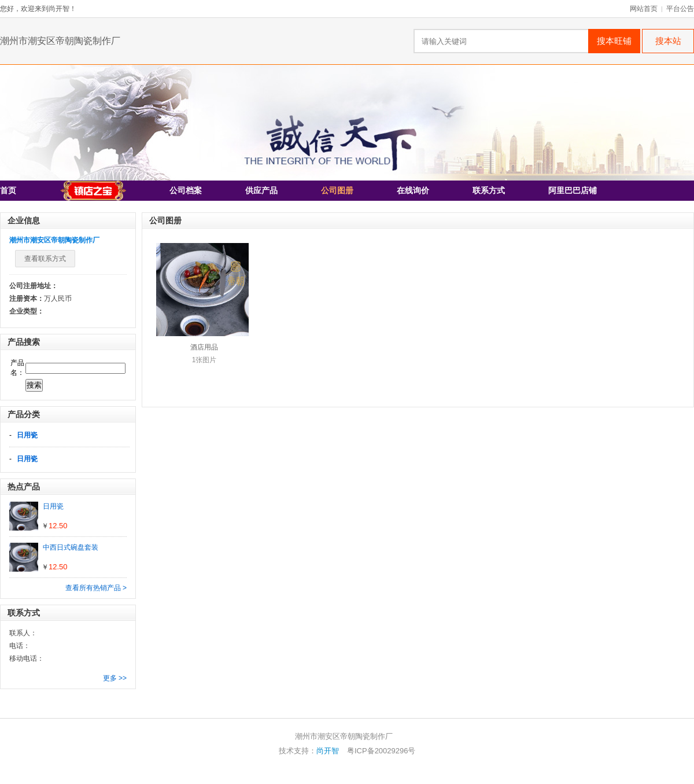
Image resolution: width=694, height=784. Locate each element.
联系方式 (489, 191)
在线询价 (413, 191)
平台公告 (680, 9)
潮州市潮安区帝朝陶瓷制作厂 (60, 41)
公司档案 (186, 191)
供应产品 (261, 191)
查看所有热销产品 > (96, 588)
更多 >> (115, 678)
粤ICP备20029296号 (381, 751)
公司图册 (337, 191)
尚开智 (328, 751)
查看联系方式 (45, 259)
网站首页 (644, 9)
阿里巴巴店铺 (573, 191)
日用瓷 (27, 435)
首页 (8, 191)
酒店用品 (204, 347)
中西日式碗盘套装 (71, 547)
